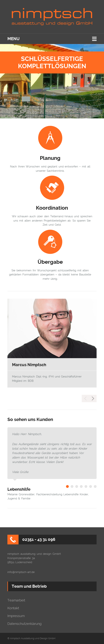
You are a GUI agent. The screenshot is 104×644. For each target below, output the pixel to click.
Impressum (16, 616)
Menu (13, 39)
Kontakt (13, 608)
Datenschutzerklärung (24, 624)
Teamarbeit (16, 600)
